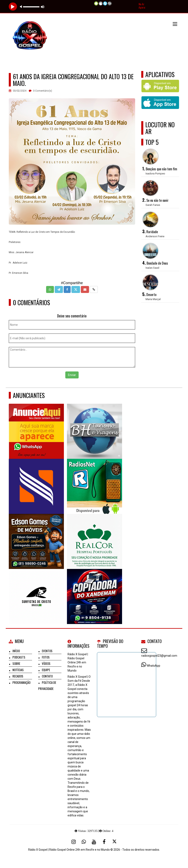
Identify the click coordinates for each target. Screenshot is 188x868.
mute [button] (22, 7)
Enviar (72, 375)
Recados (18, 676)
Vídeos (46, 663)
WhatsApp (154, 666)
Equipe (46, 670)
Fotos (46, 657)
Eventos (47, 651)
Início (16, 651)
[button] (175, 24)
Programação (21, 682)
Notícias (18, 670)
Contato (47, 676)
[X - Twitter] (114, 842)
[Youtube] (94, 842)
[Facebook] (104, 842)
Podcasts (19, 657)
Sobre (16, 663)
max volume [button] (43, 7)
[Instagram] (73, 842)
